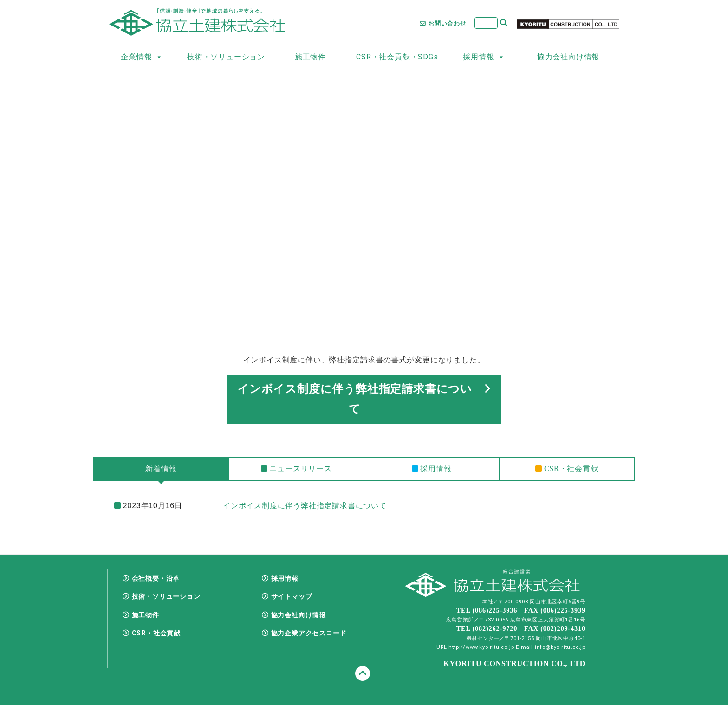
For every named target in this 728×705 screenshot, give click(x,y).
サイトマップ (292, 597)
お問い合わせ (443, 23)
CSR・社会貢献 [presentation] (567, 469)
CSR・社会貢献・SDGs (397, 57)
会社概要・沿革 (156, 579)
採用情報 (484, 57)
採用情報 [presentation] (432, 469)
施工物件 (310, 57)
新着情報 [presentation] (161, 469)
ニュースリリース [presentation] (296, 469)
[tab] (161, 469)
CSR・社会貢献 (156, 633)
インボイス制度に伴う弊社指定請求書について (364, 399)
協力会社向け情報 (568, 57)
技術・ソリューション (226, 57)
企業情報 (142, 57)
